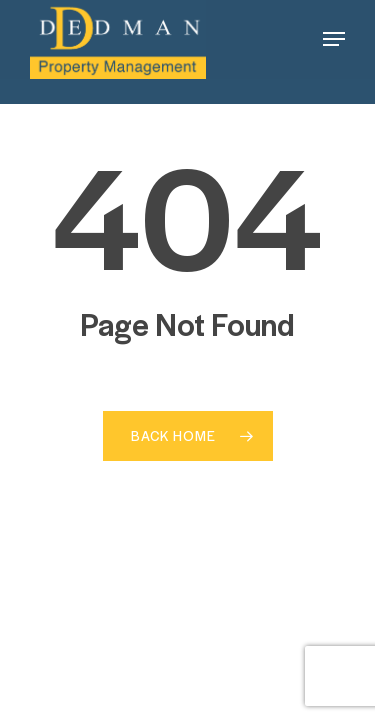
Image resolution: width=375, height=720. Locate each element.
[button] (334, 39)
